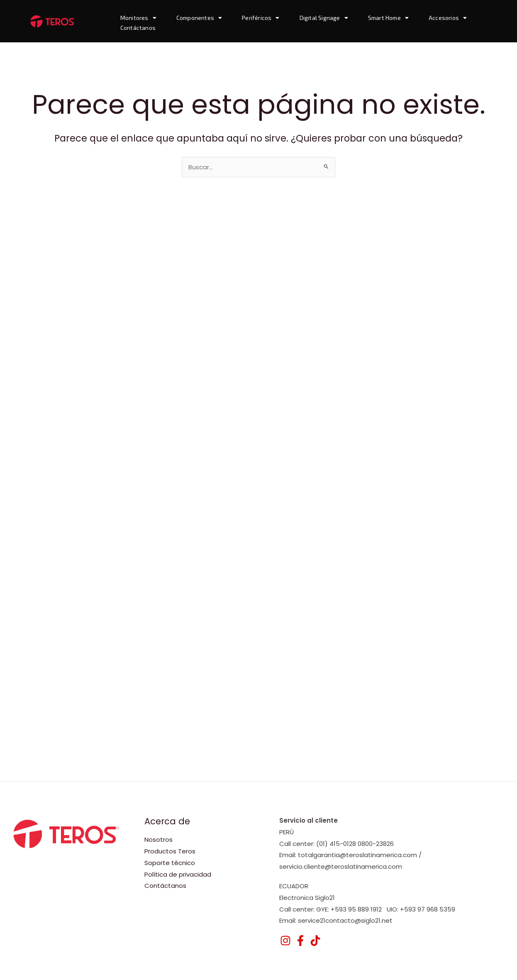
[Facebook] (300, 941)
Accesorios (448, 18)
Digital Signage (324, 18)
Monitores (138, 18)
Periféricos (261, 18)
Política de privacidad (178, 874)
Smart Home (388, 18)
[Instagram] (285, 941)
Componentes (199, 18)
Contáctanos (138, 28)
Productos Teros (170, 851)
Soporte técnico (170, 863)
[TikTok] (315, 941)
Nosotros (159, 839)
